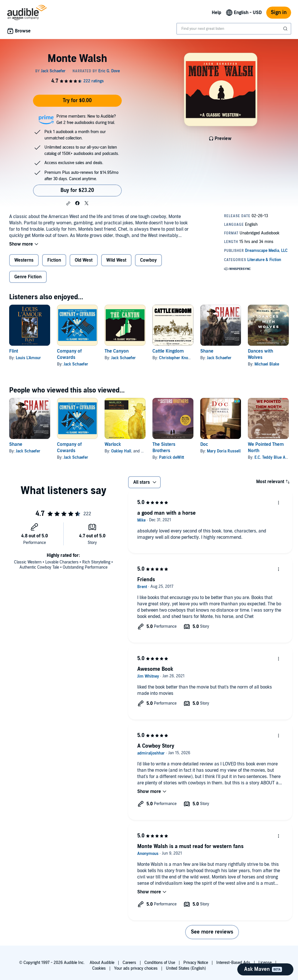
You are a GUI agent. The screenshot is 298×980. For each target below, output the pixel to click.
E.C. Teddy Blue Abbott (274, 457)
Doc (204, 444)
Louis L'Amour (28, 358)
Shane (207, 351)
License (265, 963)
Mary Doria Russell (224, 451)
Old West (84, 260)
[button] (68, 203)
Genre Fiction (28, 277)
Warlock (113, 444)
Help (216, 13)
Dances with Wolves (260, 354)
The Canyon (117, 351)
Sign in (279, 12)
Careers (129, 963)
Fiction (54, 260)
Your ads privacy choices (136, 968)
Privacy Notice (196, 963)
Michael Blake (267, 364)
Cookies (99, 968)
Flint (14, 351)
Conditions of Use (160, 963)
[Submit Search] (286, 29)
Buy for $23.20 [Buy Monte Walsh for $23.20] (77, 190)
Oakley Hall (121, 451)
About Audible (102, 963)
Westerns (24, 260)
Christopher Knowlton (178, 358)
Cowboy (148, 260)
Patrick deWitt (171, 457)
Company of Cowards (69, 354)
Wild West (116, 260)
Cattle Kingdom (168, 351)
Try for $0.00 (77, 101)
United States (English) (186, 968)
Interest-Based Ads (233, 963)
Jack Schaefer (76, 364)
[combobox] (234, 29)
